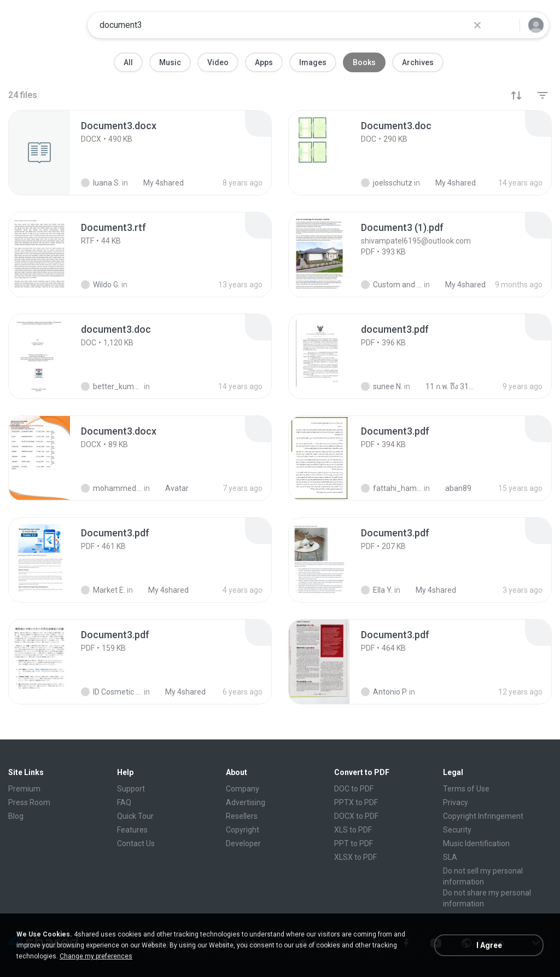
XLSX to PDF (355, 857)
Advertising (246, 802)
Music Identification (476, 843)
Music (170, 62)
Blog (16, 816)
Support (131, 789)
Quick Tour (135, 816)
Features (132, 830)
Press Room (29, 802)
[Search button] (505, 25)
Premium (24, 789)
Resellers (242, 816)
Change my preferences (96, 956)
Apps (264, 62)
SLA (450, 857)
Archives (418, 62)
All (128, 62)
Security (457, 830)
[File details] (51, 153)
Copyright (243, 830)
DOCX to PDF (356, 816)
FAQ (124, 802)
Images (313, 62)
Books (364, 62)
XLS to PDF (353, 830)
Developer (243, 843)
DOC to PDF (354, 789)
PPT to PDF (354, 843)
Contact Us (136, 843)
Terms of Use (466, 789)
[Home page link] (44, 25)
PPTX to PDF (356, 802)
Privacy (456, 802)
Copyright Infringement (483, 816)
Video (218, 62)
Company (243, 789)
